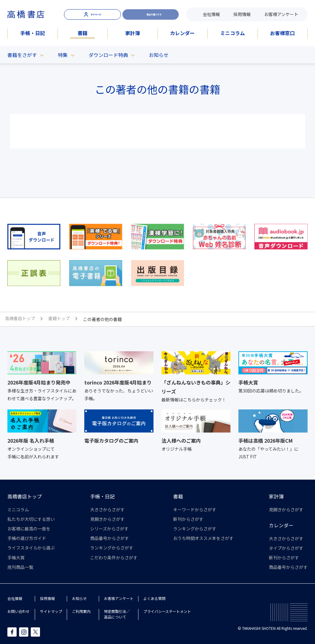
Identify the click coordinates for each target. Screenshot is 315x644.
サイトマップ (51, 611)
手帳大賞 (16, 557)
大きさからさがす (107, 509)
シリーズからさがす (109, 529)
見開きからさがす (107, 519)
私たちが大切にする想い (31, 519)
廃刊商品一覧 (20, 567)
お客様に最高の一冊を (29, 529)
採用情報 (242, 14)
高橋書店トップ (25, 496)
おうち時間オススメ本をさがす (203, 538)
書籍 (82, 33)
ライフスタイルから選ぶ (31, 548)
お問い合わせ (18, 611)
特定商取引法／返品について (117, 614)
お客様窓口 (282, 33)
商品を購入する (151, 14)
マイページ (93, 14)
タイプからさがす (286, 548)
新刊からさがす (188, 519)
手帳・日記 (33, 33)
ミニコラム (233, 33)
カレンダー (182, 33)
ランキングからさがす (112, 548)
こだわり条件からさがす (114, 557)
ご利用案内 (81, 611)
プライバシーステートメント (167, 611)
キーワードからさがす (195, 509)
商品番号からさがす (110, 538)
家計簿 (133, 33)
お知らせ (159, 55)
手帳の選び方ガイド (27, 538)
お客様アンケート (281, 14)
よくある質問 (154, 598)
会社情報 (211, 14)
